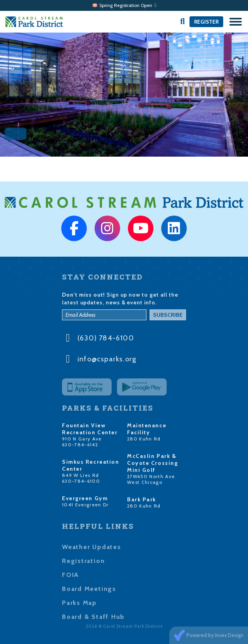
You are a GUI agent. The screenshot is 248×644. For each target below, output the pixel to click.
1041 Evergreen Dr (85, 505)
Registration (83, 561)
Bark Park (142, 499)
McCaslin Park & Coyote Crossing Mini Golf (152, 463)
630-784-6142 (80, 445)
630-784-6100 (81, 481)
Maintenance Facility (147, 429)
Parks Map (79, 603)
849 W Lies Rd (80, 475)
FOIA (71, 575)
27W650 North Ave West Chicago (151, 479)
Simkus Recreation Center (91, 465)
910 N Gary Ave (82, 439)
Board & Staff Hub (93, 617)
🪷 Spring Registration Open (124, 5)
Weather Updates (92, 547)
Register (206, 22)
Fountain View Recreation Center (90, 429)
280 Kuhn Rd (144, 439)
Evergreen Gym (85, 498)
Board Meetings (89, 589)
